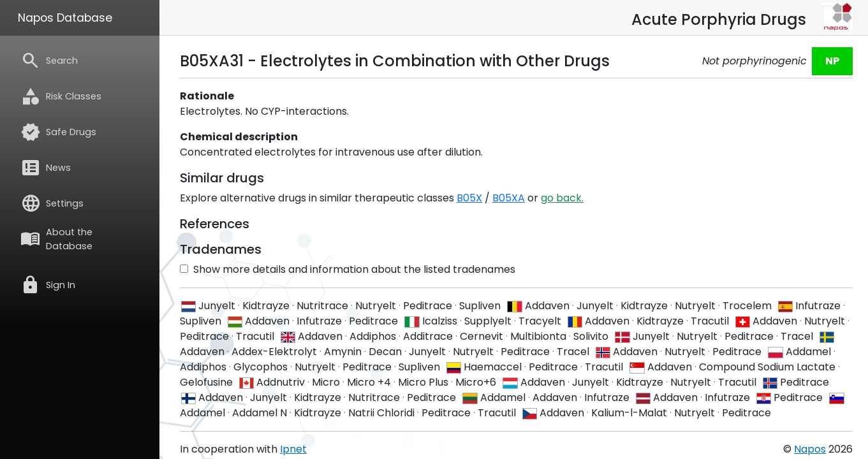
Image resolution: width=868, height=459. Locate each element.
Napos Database (65, 18)
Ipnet (293, 449)
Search (49, 61)
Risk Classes (61, 96)
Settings (52, 203)
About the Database (56, 239)
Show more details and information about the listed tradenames (348, 269)
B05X (469, 198)
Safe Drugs (58, 132)
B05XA (509, 198)
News (46, 168)
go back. (562, 198)
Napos (810, 449)
